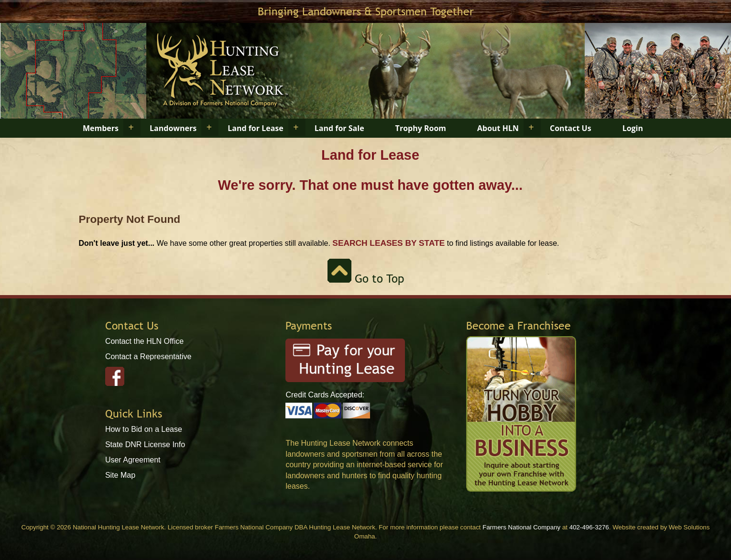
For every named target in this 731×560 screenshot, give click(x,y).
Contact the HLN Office (144, 341)
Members (101, 128)
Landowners (173, 128)
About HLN (498, 128)
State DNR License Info (145, 445)
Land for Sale (339, 128)
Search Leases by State (388, 243)
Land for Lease (256, 128)
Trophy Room (421, 128)
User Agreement (133, 460)
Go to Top (366, 279)
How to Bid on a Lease (144, 429)
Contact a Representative (148, 357)
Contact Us (571, 128)
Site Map (120, 475)
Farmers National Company (521, 527)
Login (633, 128)
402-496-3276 (589, 527)
